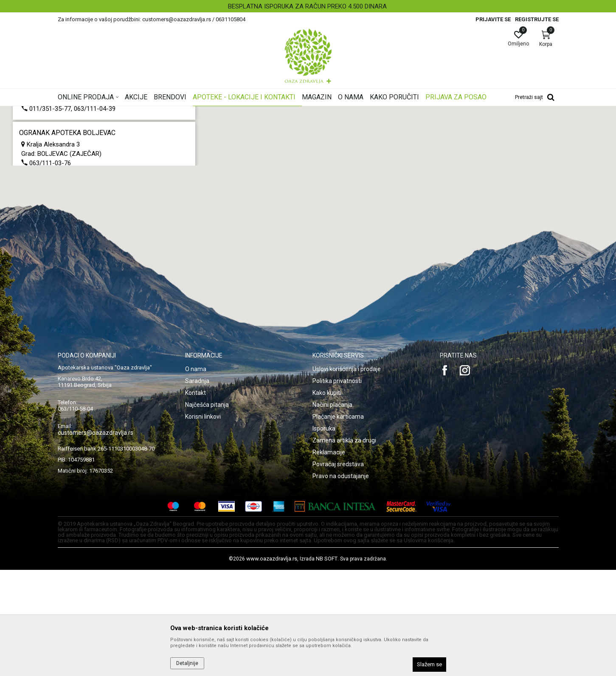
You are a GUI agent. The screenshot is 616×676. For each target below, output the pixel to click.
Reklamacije (329, 558)
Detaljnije (187, 663)
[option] (308, 6)
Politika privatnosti (337, 487)
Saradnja (197, 487)
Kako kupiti (327, 499)
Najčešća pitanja (207, 511)
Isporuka (324, 535)
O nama (196, 475)
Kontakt (195, 499)
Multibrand (32, 152)
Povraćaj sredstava (338, 570)
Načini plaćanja (332, 511)
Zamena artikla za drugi (344, 546)
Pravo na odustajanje (341, 582)
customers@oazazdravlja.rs (96, 539)
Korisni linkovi (203, 523)
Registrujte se (537, 19)
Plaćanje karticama (338, 523)
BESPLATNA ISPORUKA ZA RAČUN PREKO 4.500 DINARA (307, 6)
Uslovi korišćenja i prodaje (347, 475)
